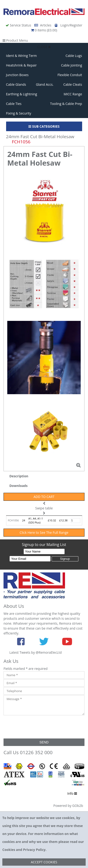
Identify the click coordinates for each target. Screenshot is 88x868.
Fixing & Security (19, 113)
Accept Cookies (44, 862)
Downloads (18, 486)
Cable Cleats (73, 84)
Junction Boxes (17, 75)
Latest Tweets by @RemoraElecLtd (36, 652)
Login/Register (68, 25)
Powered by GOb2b (68, 806)
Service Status (19, 25)
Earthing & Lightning (22, 94)
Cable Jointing (71, 65)
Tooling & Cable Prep (66, 104)
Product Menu (15, 40)
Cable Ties (14, 104)
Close (44, 47)
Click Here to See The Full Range (44, 532)
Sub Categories (44, 126)
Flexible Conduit (70, 75)
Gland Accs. (45, 84)
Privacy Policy (34, 850)
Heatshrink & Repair (21, 65)
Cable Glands (16, 84)
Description (19, 476)
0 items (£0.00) (44, 30)
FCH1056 (13, 520)
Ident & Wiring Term (21, 56)
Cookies (9, 850)
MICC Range (73, 94)
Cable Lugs (74, 56)
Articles (43, 25)
